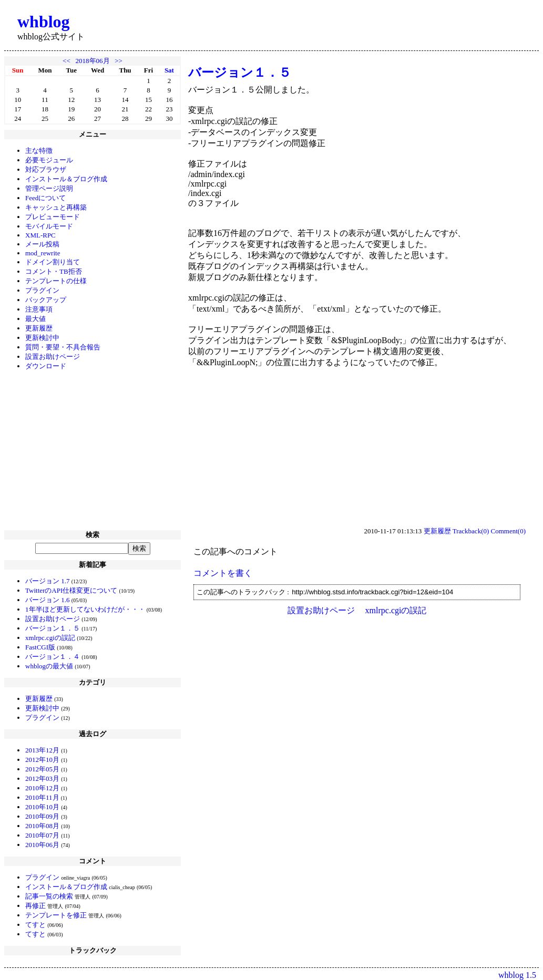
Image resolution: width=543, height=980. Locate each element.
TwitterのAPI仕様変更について (71, 590)
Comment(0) (508, 531)
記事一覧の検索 (49, 896)
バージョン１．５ (53, 628)
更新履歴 (39, 328)
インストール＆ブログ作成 (66, 179)
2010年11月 (42, 797)
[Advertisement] (93, 451)
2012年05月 (42, 769)
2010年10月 (42, 807)
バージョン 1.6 (48, 600)
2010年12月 (42, 788)
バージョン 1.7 (48, 581)
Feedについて (45, 198)
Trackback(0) (471, 531)
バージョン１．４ (53, 657)
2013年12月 (42, 750)
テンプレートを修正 (56, 915)
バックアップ (46, 300)
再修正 (35, 906)
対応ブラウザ (46, 169)
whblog (44, 22)
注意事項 (39, 309)
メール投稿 (42, 244)
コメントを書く (223, 573)
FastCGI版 (40, 647)
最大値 (35, 319)
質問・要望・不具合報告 (63, 347)
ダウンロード (46, 366)
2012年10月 (42, 760)
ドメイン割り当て (53, 262)
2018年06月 (93, 61)
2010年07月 (42, 835)
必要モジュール (49, 160)
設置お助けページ (53, 357)
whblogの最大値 (49, 666)
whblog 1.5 (517, 975)
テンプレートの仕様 (56, 281)
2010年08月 (42, 826)
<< (66, 61)
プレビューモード (53, 217)
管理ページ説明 (49, 188)
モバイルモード (49, 226)
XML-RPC (40, 235)
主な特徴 (39, 151)
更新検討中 (42, 338)
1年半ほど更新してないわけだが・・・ (85, 609)
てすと (35, 925)
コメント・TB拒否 (54, 271)
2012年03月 (42, 778)
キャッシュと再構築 (56, 207)
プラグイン (42, 290)
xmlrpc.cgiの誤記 (50, 638)
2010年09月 (42, 816)
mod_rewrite (43, 253)
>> (119, 61)
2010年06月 (42, 845)
